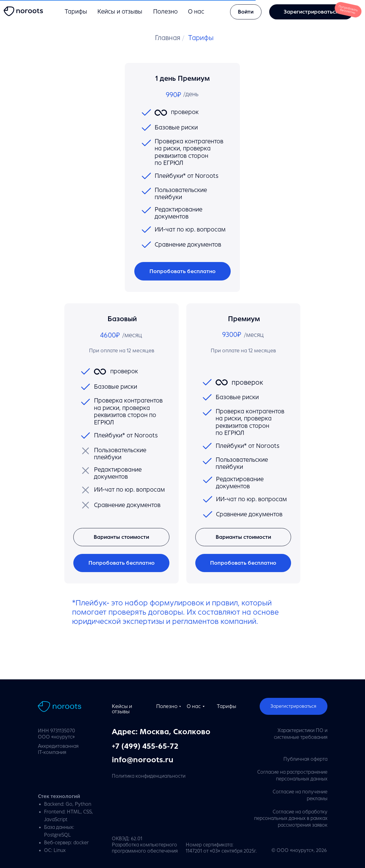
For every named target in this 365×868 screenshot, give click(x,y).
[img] (25, 12)
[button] (243, 537)
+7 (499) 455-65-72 (145, 746)
